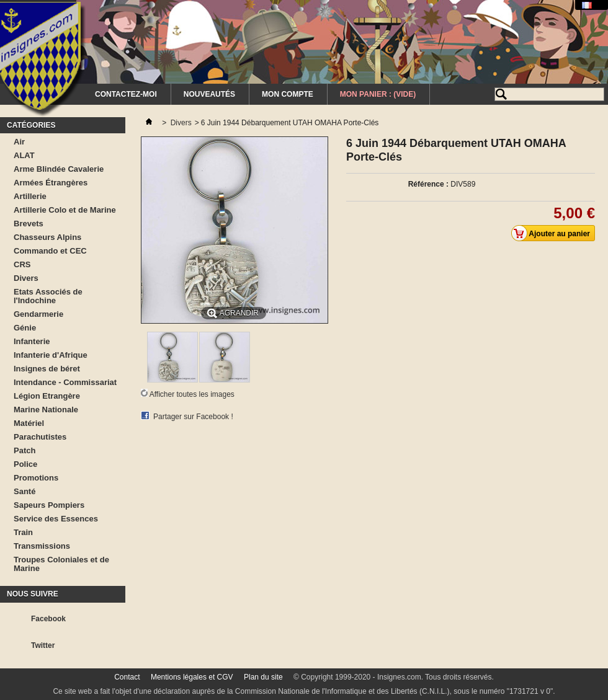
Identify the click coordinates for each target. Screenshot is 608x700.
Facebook (48, 619)
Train (23, 532)
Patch (25, 450)
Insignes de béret (47, 369)
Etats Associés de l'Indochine (48, 296)
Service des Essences (56, 519)
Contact (127, 677)
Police (25, 464)
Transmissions (42, 546)
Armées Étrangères (51, 183)
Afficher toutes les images (192, 394)
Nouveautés (209, 94)
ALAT (24, 155)
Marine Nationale (46, 410)
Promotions (36, 478)
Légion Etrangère (47, 396)
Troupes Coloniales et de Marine (61, 564)
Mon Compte (288, 94)
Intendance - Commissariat (65, 382)
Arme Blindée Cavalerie (59, 169)
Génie (25, 328)
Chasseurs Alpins (47, 237)
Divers (26, 278)
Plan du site (263, 677)
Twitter (43, 645)
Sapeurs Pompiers (49, 505)
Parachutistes (40, 437)
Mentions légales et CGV (192, 677)
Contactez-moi (126, 94)
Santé (25, 491)
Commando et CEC (50, 251)
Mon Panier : (378, 94)
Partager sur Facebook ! (193, 417)
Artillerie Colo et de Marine (65, 210)
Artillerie (30, 196)
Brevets (29, 224)
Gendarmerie (38, 314)
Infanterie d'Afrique (51, 355)
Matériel (29, 423)
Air (19, 142)
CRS (22, 264)
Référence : (428, 184)
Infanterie (32, 341)
